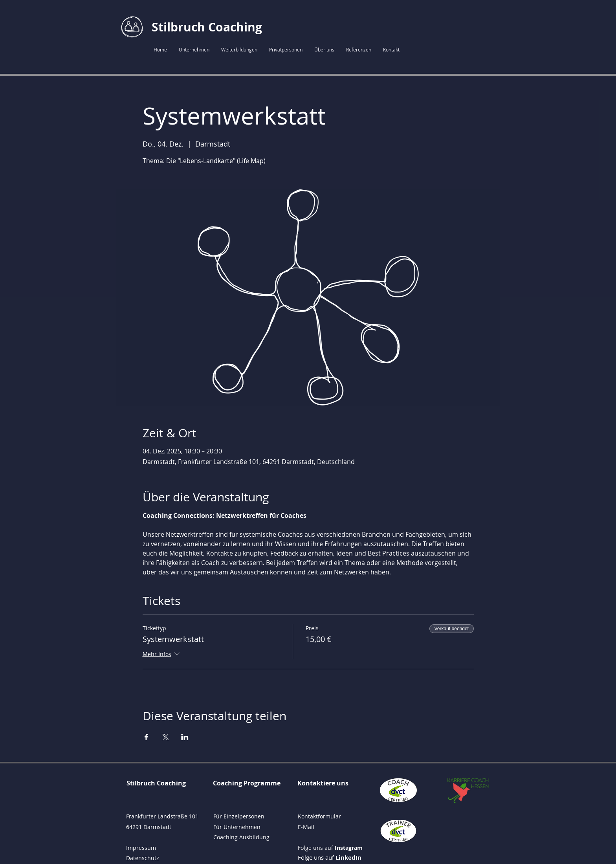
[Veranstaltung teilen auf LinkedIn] (185, 737)
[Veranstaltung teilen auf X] (166, 737)
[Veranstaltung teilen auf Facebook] (146, 737)
